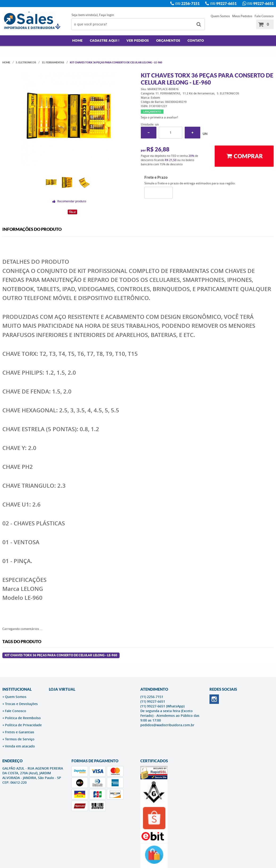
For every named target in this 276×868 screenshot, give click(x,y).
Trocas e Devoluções (21, 704)
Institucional (17, 689)
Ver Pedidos (138, 41)
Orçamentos (168, 41)
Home (77, 41)
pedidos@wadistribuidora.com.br (167, 725)
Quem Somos (220, 16)
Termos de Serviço (20, 739)
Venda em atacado (20, 746)
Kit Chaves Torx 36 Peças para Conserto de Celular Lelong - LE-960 (61, 655)
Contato (196, 41)
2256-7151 (187, 4)
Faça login (107, 15)
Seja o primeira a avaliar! (159, 117)
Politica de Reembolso (23, 718)
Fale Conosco (264, 16)
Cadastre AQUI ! (105, 41)
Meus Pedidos (242, 16)
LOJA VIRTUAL (62, 689)
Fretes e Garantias (20, 732)
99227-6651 (223, 4)
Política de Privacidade (23, 725)
